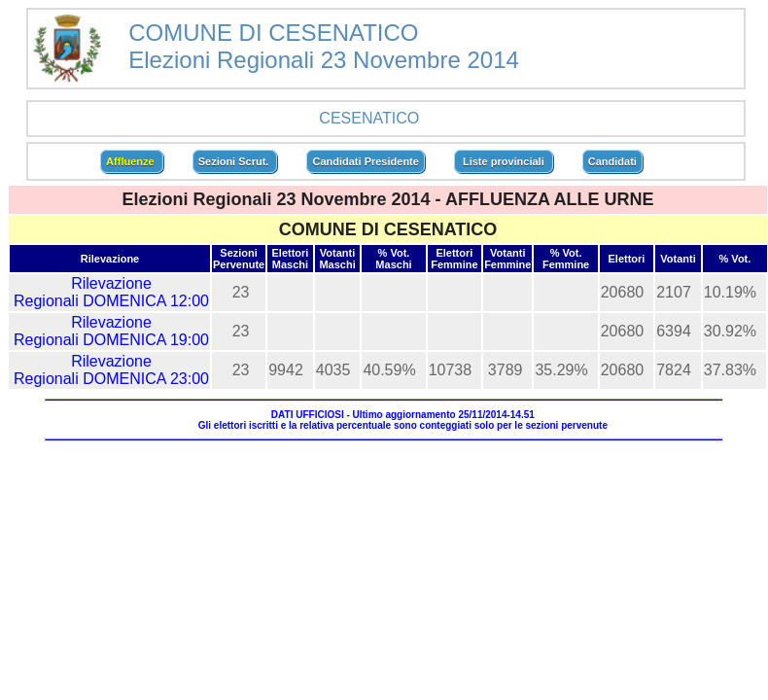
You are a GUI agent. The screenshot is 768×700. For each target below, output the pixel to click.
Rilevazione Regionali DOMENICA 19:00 (111, 331)
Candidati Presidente (365, 161)
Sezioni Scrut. (235, 161)
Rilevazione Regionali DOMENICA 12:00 (111, 292)
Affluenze (132, 161)
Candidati (612, 161)
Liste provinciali (504, 161)
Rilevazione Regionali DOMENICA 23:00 (111, 370)
